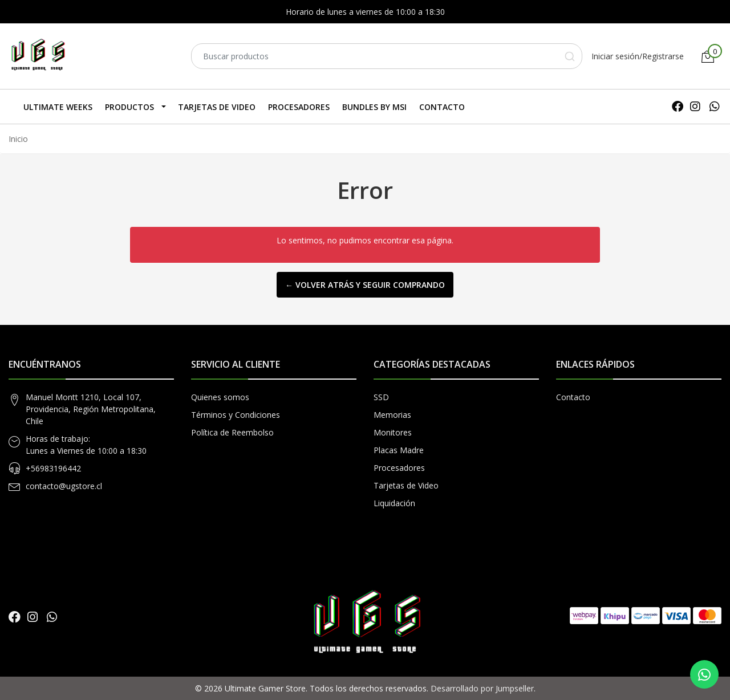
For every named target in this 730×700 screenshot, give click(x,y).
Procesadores (299, 107)
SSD (381, 397)
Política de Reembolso (232, 432)
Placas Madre (399, 450)
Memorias (392, 415)
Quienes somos (220, 397)
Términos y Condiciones (236, 415)
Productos (129, 107)
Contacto (442, 107)
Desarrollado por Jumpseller (482, 688)
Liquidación (394, 503)
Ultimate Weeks (58, 107)
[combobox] (387, 56)
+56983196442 (53, 468)
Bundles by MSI (374, 107)
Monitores (393, 432)
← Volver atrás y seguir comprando (365, 285)
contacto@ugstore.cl (64, 486)
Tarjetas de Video (217, 107)
